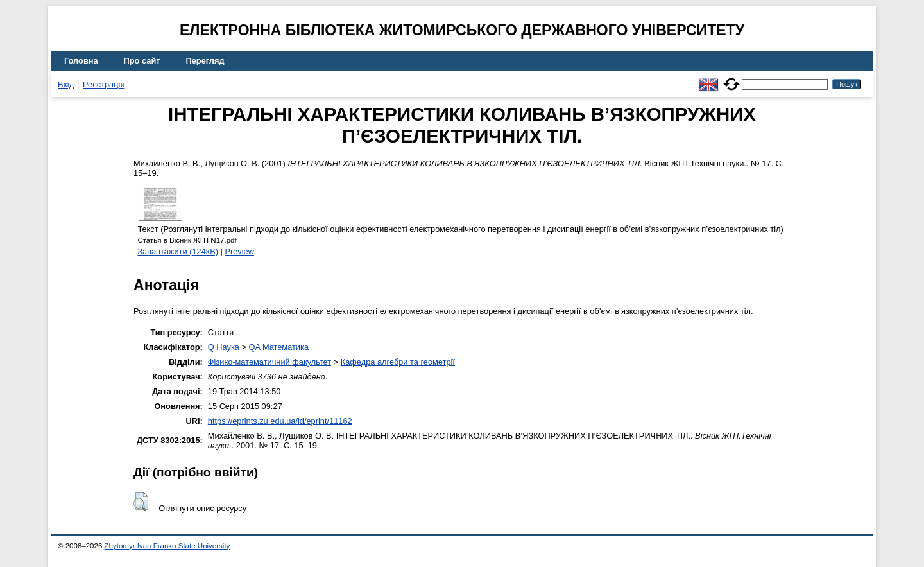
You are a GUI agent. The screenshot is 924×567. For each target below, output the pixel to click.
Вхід (66, 84)
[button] (141, 502)
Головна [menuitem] (81, 61)
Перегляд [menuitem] (205, 61)
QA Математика (279, 347)
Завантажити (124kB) (178, 251)
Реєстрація (104, 84)
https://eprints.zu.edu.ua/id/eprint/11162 (280, 421)
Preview (239, 251)
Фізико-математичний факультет (269, 362)
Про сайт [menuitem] (142, 61)
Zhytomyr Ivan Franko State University (167, 546)
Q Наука (224, 347)
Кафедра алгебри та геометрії (398, 362)
